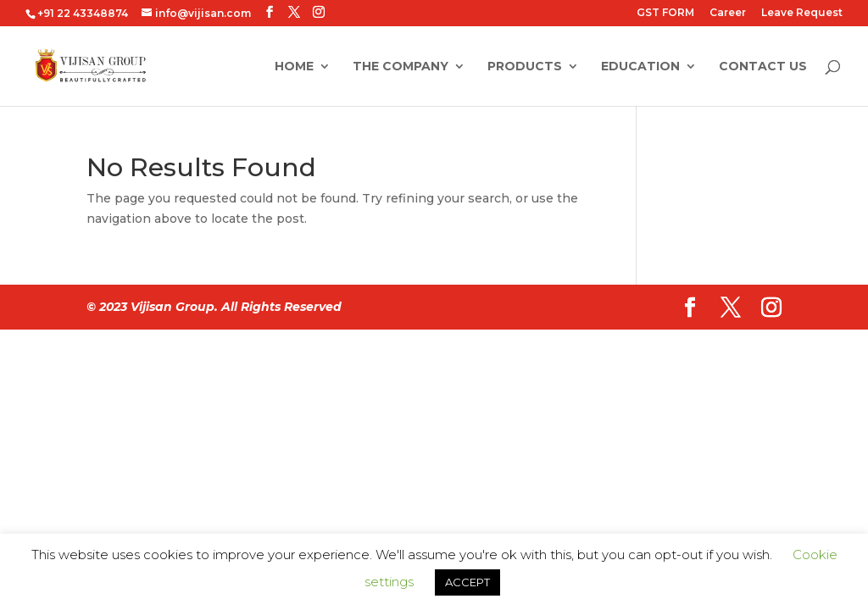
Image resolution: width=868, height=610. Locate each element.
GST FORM (665, 13)
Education (640, 67)
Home (294, 67)
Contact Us (763, 67)
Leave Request (802, 13)
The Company (401, 67)
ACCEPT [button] (467, 582)
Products (525, 67)
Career (728, 13)
